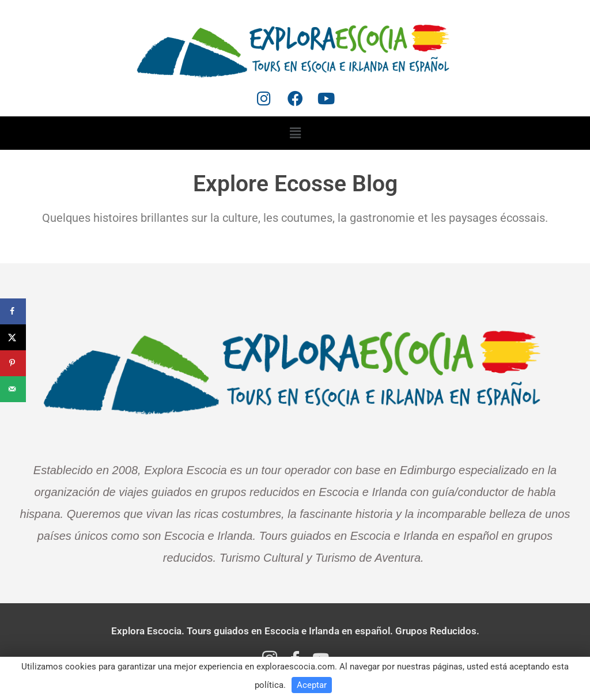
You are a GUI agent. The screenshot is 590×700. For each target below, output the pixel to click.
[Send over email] (13, 389)
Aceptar (312, 685)
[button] (295, 133)
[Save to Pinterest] (13, 363)
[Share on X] (13, 337)
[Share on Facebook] (13, 311)
